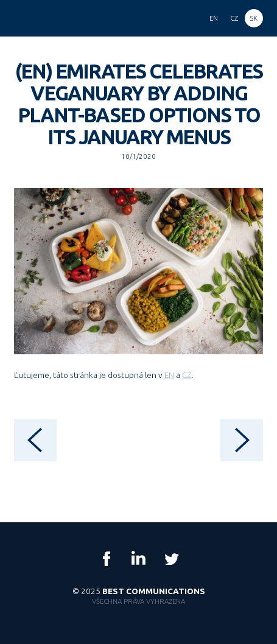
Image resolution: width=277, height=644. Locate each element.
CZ (187, 375)
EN (169, 375)
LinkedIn (139, 559)
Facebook (107, 559)
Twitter (171, 559)
